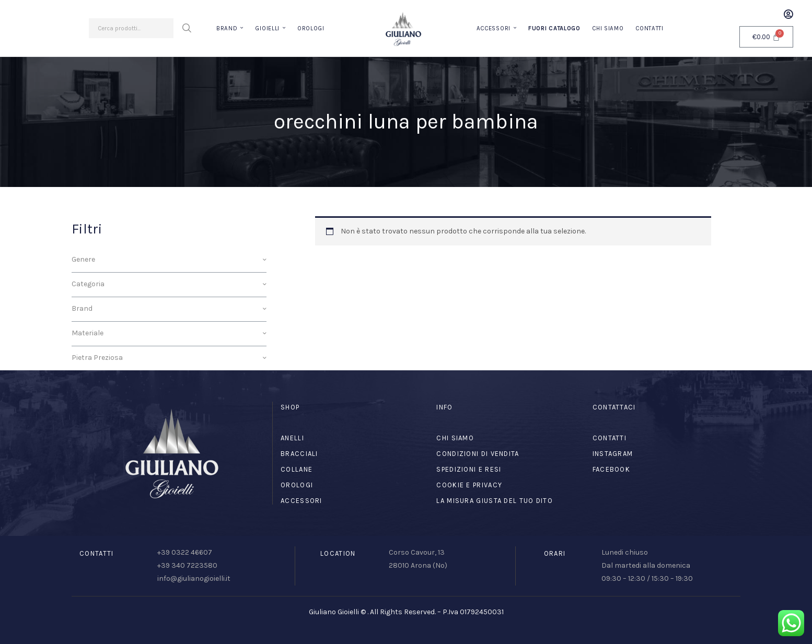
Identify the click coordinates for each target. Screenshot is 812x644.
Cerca (187, 28)
